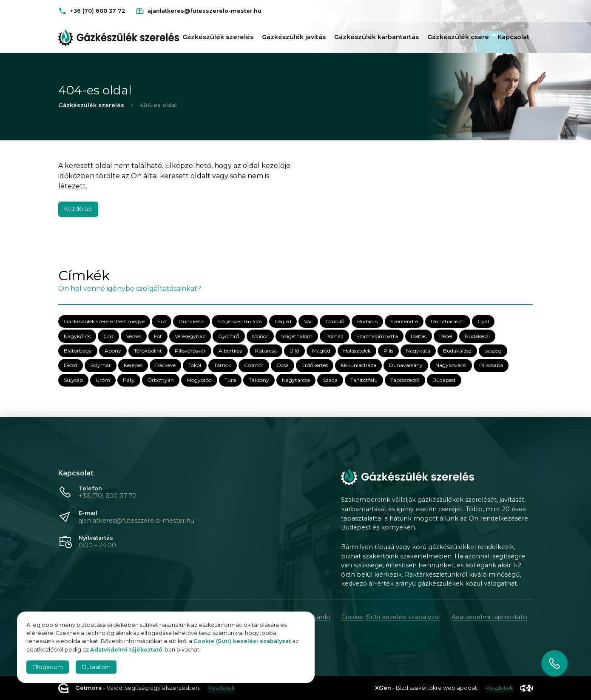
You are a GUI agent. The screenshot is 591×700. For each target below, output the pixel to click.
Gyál (483, 322)
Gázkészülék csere (458, 37)
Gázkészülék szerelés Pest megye (104, 322)
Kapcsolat (513, 37)
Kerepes (133, 366)
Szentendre (404, 322)
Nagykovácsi (451, 366)
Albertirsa (230, 351)
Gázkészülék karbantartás (376, 37)
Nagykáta (418, 351)
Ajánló (321, 617)
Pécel (446, 336)
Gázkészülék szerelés (218, 37)
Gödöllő (335, 322)
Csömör (254, 366)
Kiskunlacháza (358, 366)
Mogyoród (199, 380)
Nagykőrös (77, 336)
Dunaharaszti (448, 322)
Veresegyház (190, 336)
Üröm (103, 380)
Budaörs (367, 322)
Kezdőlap (78, 209)
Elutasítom (96, 667)
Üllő (294, 351)
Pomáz (334, 336)
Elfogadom (48, 667)
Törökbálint (148, 351)
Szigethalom (297, 336)
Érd (162, 322)
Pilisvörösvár (190, 351)
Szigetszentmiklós (240, 322)
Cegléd (283, 322)
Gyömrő (229, 336)
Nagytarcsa (296, 380)
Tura (230, 380)
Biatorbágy (78, 351)
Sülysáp (73, 380)
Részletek (221, 688)
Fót (158, 336)
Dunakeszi (192, 322)
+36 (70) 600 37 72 (107, 496)
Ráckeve (165, 366)
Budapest (444, 380)
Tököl (195, 366)
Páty (129, 380)
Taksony (259, 380)
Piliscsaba (491, 366)
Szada (330, 380)
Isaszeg (493, 351)
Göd (108, 336)
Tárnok (223, 366)
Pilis (388, 351)
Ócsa (283, 366)
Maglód (321, 351)
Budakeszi (477, 336)
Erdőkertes (315, 366)
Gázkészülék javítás (294, 37)
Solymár (101, 366)
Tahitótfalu (364, 380)
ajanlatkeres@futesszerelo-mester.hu (136, 521)
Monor (260, 336)
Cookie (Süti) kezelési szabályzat (391, 617)
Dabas (419, 336)
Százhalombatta (377, 336)
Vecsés (134, 336)
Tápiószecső (405, 380)
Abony (113, 351)
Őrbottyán (161, 380)
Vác (308, 322)
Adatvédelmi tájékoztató (489, 617)
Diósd (71, 366)
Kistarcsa (266, 351)
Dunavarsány (406, 366)
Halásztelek (357, 351)
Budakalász (457, 351)
